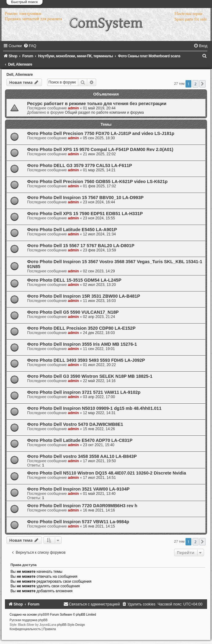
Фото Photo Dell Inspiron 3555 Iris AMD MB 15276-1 (82, 344)
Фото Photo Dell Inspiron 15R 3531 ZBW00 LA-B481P (84, 296)
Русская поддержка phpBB (29, 620)
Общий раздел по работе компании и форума (104, 112)
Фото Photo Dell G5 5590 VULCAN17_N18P (73, 312)
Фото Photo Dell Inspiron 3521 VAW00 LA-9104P (78, 489)
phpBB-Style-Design (71, 625)
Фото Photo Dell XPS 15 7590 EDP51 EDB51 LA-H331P (85, 214)
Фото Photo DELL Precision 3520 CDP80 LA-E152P (81, 328)
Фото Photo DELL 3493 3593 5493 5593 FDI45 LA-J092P (86, 360)
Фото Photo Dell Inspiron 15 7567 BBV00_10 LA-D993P (85, 198)
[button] (202, 84)
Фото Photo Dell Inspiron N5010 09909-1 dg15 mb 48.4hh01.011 (94, 408)
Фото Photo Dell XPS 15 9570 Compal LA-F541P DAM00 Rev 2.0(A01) (100, 149)
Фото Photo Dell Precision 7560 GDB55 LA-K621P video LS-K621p (97, 181)
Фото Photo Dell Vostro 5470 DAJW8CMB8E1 (75, 424)
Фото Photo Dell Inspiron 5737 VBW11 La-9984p (78, 522)
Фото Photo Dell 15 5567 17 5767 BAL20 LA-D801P (81, 246)
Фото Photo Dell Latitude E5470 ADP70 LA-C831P (80, 440)
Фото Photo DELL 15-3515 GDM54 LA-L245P (74, 280)
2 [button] (196, 84)
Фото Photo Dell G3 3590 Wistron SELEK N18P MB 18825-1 (90, 376)
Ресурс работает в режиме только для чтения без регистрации (97, 104)
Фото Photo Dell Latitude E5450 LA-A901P (72, 230)
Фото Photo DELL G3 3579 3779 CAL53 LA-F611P (80, 165)
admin (73, 108)
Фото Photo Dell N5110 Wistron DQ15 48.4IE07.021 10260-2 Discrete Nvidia (107, 473)
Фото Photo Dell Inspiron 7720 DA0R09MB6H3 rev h (82, 506)
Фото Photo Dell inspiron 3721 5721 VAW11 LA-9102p (84, 392)
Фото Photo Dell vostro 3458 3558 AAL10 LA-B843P (82, 456)
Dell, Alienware (20, 75)
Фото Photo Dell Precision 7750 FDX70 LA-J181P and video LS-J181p (101, 133)
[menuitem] (30, 46)
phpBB (42, 615)
